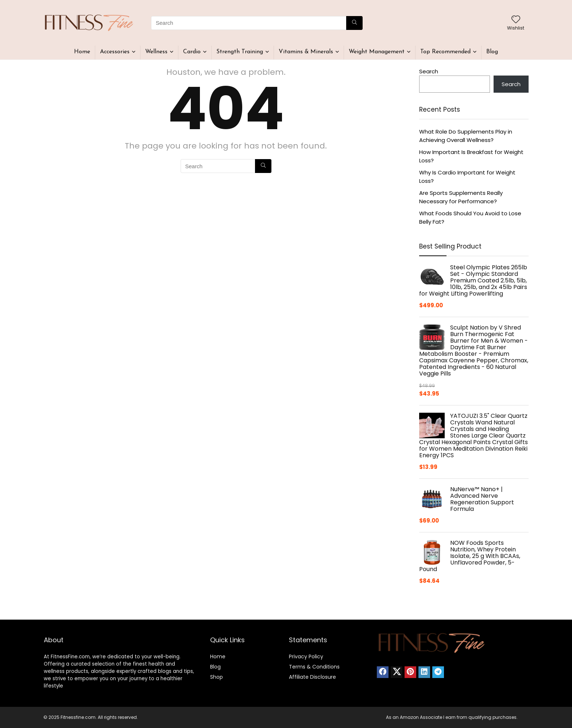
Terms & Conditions (314, 667)
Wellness (156, 52)
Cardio (192, 52)
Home (82, 52)
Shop (217, 677)
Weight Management (377, 52)
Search (429, 71)
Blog (492, 52)
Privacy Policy (306, 656)
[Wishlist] (516, 20)
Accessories (115, 52)
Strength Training (240, 52)
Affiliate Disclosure (312, 677)
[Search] (354, 23)
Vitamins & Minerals (306, 52)
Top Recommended (445, 52)
